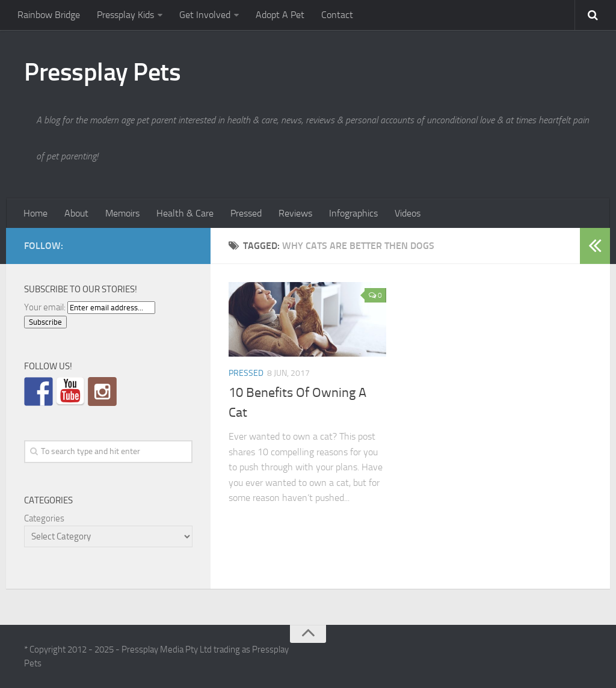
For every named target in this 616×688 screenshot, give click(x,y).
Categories (44, 518)
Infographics (353, 213)
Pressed (246, 213)
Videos (408, 213)
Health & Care (185, 213)
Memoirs (122, 213)
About (76, 213)
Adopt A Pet (280, 15)
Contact (337, 15)
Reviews (295, 213)
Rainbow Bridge (49, 15)
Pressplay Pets (102, 72)
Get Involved (205, 15)
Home (35, 213)
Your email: (45, 307)
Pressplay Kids (125, 15)
